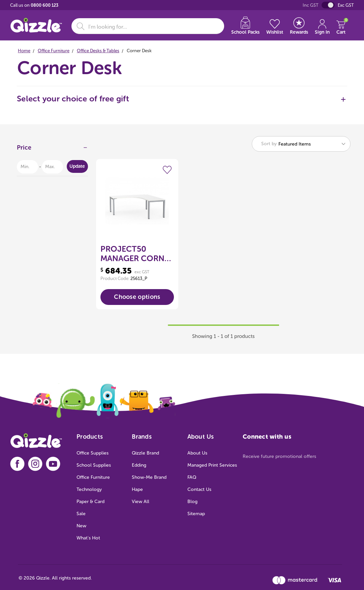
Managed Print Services (212, 465)
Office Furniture (93, 477)
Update (77, 166)
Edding (139, 465)
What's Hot (88, 538)
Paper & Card (90, 502)
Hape (137, 489)
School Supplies (94, 465)
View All (141, 502)
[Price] (52, 149)
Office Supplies (93, 453)
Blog (192, 502)
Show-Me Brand (149, 477)
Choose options (137, 297)
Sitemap (196, 514)
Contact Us (199, 489)
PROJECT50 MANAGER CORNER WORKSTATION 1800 (137, 254)
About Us (197, 453)
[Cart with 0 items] (341, 26)
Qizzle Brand (145, 453)
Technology (89, 489)
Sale (81, 514)
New (81, 526)
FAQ (192, 477)
